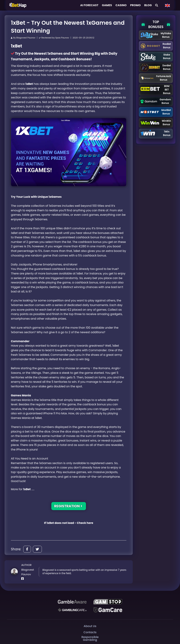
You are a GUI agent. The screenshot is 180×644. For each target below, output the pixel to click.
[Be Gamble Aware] (72, 602)
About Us (90, 626)
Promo (135, 5)
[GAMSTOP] (108, 602)
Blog (148, 5)
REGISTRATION (68, 506)
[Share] (27, 549)
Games (107, 5)
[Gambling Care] (72, 610)
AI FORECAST (89, 5)
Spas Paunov (62, 38)
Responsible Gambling (90, 639)
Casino (121, 5)
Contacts (90, 632)
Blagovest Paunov (26, 38)
